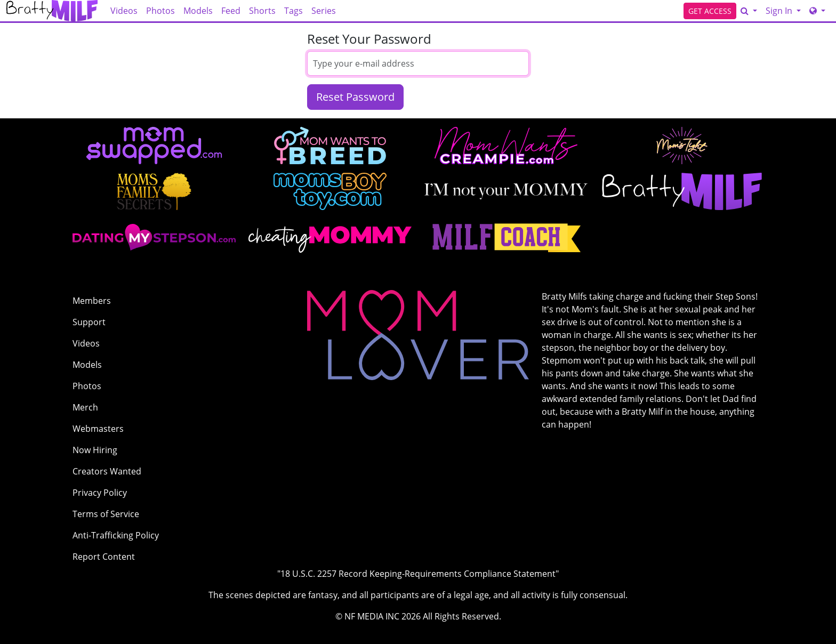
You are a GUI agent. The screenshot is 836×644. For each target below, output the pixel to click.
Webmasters (98, 429)
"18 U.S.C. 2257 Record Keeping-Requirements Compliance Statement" (418, 574)
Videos (124, 11)
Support (89, 322)
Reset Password (355, 97)
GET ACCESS (710, 11)
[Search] (749, 11)
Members (92, 301)
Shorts (262, 11)
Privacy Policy (100, 493)
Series (324, 11)
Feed (231, 11)
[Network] (817, 11)
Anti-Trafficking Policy (116, 535)
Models (198, 11)
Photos (160, 11)
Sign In (780, 11)
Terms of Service (106, 514)
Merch (85, 407)
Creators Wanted (107, 471)
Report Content (104, 557)
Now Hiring (95, 450)
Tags (294, 11)
